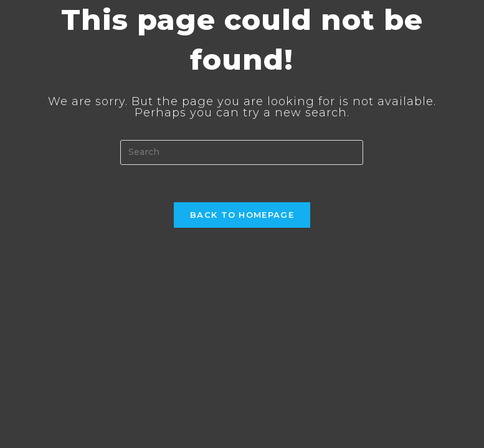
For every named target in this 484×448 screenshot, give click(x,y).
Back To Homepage (242, 215)
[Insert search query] (242, 152)
